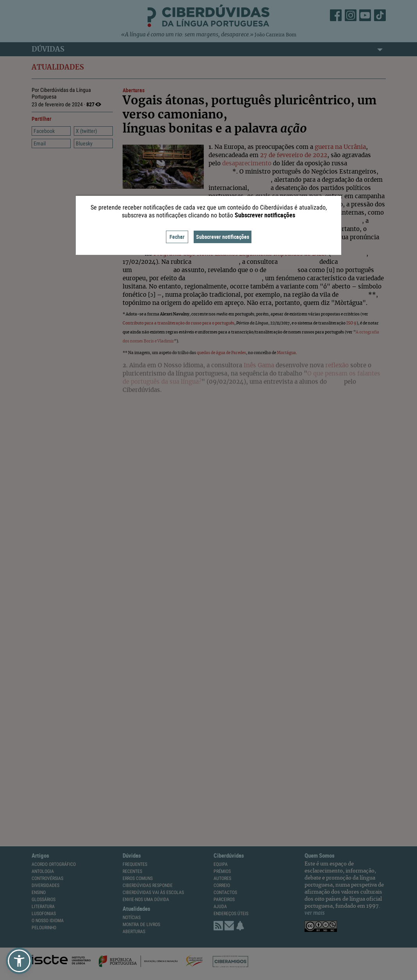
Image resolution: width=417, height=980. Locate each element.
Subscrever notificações (223, 237)
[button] (19, 961)
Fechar (177, 237)
